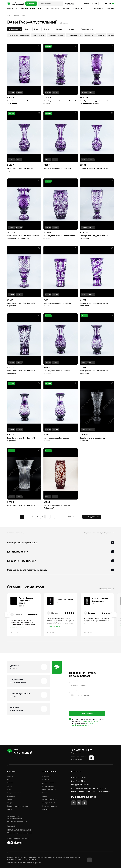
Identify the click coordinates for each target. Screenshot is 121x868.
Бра (9, 779)
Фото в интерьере (49, 789)
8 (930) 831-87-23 (78, 781)
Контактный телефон (76, 691)
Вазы (9, 789)
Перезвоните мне (78, 753)
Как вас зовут (73, 681)
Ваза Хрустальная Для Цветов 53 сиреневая (94, 169)
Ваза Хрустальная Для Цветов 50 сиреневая (57, 304)
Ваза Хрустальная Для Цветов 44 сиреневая (57, 439)
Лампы (10, 786)
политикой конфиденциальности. (83, 724)
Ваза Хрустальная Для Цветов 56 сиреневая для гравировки (94, 102)
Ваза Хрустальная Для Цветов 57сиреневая (20, 102)
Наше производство (50, 806)
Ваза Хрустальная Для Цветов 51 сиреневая (21, 304)
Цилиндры (89, 35)
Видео (45, 796)
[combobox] (74, 695)
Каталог (17, 16)
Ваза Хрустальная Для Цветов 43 (21, 505)
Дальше (71, 517)
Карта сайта (12, 826)
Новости (46, 779)
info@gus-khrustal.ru (80, 785)
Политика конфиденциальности (19, 829)
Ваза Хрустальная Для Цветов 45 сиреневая (21, 439)
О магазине (47, 776)
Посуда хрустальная (15, 793)
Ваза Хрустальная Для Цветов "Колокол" (92, 439)
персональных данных (91, 721)
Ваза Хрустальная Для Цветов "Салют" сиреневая (60, 102)
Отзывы (45, 793)
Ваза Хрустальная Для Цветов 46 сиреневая (94, 372)
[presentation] (85, 708)
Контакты (110, 8)
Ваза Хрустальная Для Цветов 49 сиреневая (94, 304)
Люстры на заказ (49, 803)
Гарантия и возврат (50, 799)
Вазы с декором (39, 35)
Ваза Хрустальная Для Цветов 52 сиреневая (94, 237)
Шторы (10, 803)
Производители (48, 786)
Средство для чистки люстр (18, 806)
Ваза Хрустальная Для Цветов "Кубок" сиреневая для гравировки (23, 237)
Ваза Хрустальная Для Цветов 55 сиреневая (21, 169)
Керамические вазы (56, 35)
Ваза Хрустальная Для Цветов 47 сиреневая (57, 372)
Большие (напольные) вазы (19, 35)
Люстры (10, 776)
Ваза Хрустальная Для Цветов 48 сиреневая (21, 372)
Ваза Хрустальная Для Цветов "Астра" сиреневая (59, 237)
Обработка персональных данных (20, 833)
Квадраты (101, 35)
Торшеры (11, 783)
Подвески (11, 799)
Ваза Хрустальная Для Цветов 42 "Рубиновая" (57, 507)
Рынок (10, 809)
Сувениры (11, 796)
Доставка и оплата (49, 783)
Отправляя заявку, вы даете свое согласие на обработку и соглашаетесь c (88, 722)
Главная (10, 16)
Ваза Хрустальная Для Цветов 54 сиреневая (57, 169)
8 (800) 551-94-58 (79, 778)
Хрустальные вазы (74, 35)
